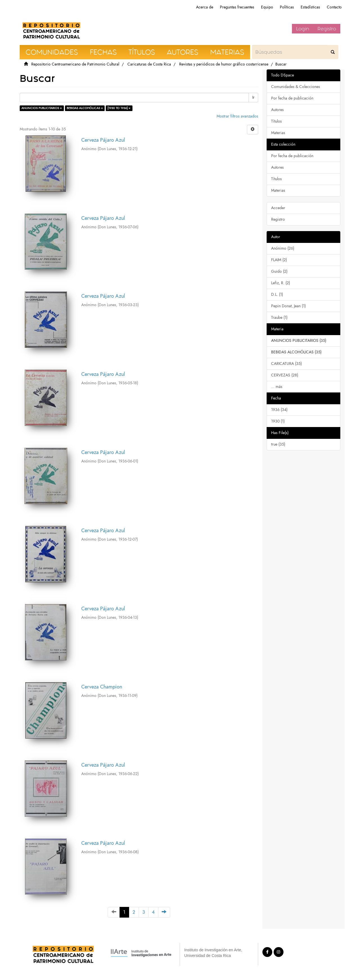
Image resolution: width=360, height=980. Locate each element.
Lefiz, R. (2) (281, 283)
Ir (253, 97)
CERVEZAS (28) (285, 375)
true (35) (278, 444)
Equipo (267, 7)
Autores (277, 110)
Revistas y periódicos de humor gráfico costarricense (224, 64)
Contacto (334, 7)
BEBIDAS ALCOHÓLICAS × (85, 108)
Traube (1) (279, 318)
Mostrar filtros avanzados (237, 116)
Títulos (276, 121)
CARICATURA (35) (286, 364)
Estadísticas (310, 7)
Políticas (287, 7)
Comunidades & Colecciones (296, 87)
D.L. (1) (277, 294)
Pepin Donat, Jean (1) (288, 306)
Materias (278, 133)
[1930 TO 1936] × (119, 108)
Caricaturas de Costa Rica (149, 64)
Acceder (278, 208)
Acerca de (205, 7)
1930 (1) (278, 421)
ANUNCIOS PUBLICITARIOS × (42, 108)
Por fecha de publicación (292, 98)
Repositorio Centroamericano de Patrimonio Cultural (75, 64)
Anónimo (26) (283, 248)
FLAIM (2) (279, 260)
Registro (327, 29)
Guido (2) (279, 271)
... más (277, 387)
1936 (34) (279, 410)
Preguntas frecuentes (237, 7)
